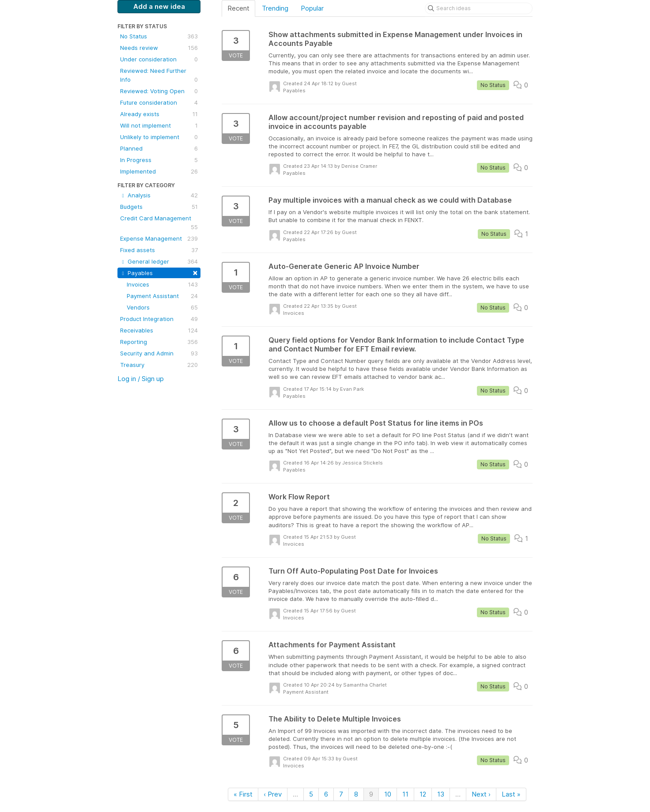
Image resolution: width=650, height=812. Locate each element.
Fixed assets (159, 250)
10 (388, 794)
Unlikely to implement (159, 137)
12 (423, 794)
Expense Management (159, 238)
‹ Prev (273, 794)
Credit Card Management (159, 223)
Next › (481, 794)
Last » (511, 794)
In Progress (159, 160)
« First (243, 794)
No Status (159, 36)
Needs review (159, 48)
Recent (238, 8)
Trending (275, 8)
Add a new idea (159, 6)
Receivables (159, 330)
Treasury (159, 365)
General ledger (159, 261)
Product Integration (159, 319)
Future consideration (159, 102)
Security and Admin (159, 353)
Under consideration (159, 59)
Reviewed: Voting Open (159, 91)
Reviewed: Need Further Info (159, 76)
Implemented (159, 171)
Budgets (159, 207)
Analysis (159, 195)
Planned (159, 148)
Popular (312, 8)
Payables (159, 272)
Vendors (162, 307)
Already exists (159, 114)
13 (441, 794)
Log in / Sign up (141, 379)
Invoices (162, 284)
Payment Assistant (162, 296)
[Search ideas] (479, 8)
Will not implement (159, 125)
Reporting (159, 342)
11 (405, 794)
